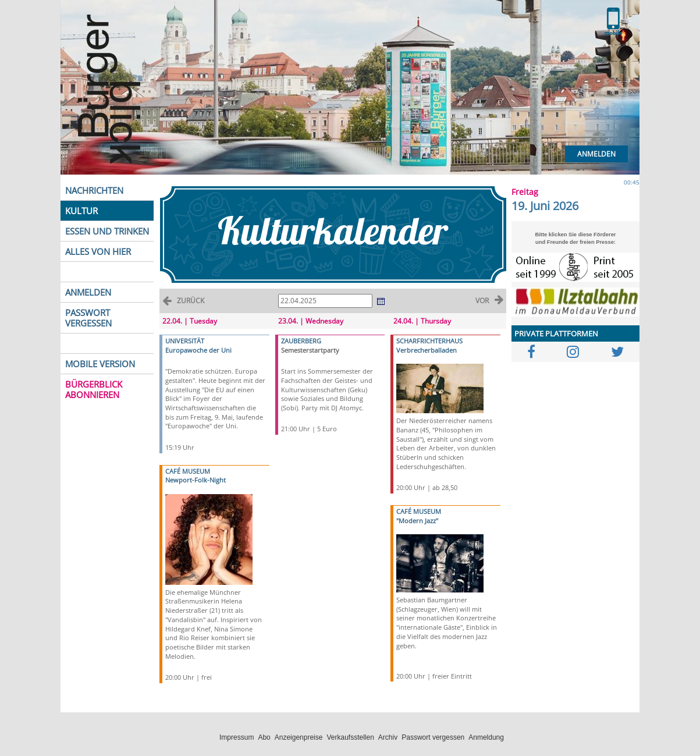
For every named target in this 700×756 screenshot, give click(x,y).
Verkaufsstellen (350, 737)
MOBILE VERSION (100, 364)
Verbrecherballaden (427, 350)
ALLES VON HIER (98, 251)
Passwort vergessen (433, 737)
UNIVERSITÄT (185, 341)
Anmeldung (486, 737)
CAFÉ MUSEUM (188, 471)
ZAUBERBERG (301, 341)
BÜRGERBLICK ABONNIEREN (94, 389)
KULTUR (81, 211)
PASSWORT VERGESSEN (88, 318)
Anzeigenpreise (299, 737)
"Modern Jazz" (417, 521)
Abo (264, 737)
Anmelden (596, 154)
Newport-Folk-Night (196, 480)
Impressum (237, 737)
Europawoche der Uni (198, 350)
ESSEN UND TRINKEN (107, 231)
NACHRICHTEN (94, 190)
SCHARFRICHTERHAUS (429, 341)
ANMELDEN (88, 292)
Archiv (388, 737)
